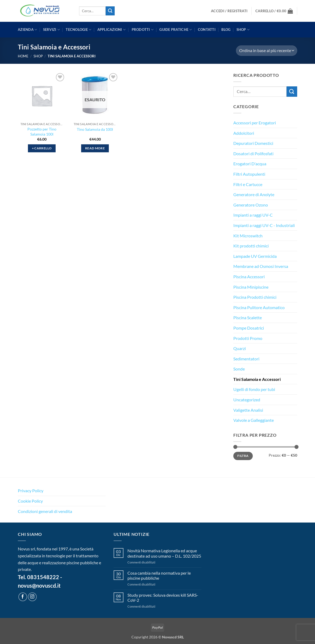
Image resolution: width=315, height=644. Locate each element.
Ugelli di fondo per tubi (254, 389)
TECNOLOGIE (78, 30)
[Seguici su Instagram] (32, 597)
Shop (243, 30)
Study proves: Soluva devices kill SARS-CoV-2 (163, 597)
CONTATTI (207, 30)
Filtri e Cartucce (248, 184)
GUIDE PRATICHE (176, 30)
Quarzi (240, 348)
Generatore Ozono (251, 205)
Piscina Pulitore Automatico (259, 307)
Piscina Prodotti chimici (255, 297)
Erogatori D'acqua (250, 164)
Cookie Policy (30, 501)
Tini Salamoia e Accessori (257, 379)
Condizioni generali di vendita (45, 511)
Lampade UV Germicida (255, 256)
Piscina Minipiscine (251, 287)
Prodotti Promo (248, 338)
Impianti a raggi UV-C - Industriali (264, 225)
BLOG (226, 30)
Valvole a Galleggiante (254, 420)
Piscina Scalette (248, 317)
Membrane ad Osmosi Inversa (261, 266)
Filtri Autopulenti (249, 174)
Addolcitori (244, 133)
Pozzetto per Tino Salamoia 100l (42, 132)
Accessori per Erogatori (255, 123)
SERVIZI (51, 30)
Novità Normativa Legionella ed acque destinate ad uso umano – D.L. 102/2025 (164, 553)
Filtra (243, 456)
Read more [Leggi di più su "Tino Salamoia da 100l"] (95, 148)
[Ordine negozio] (267, 51)
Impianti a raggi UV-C (253, 215)
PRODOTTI (143, 30)
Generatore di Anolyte (254, 194)
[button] (229, 11)
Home (23, 56)
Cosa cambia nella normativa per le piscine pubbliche (159, 575)
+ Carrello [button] (42, 148)
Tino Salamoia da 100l (95, 129)
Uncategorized (247, 400)
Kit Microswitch (248, 236)
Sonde (239, 369)
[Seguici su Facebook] (23, 597)
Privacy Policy (31, 491)
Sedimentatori (246, 359)
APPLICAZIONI (112, 30)
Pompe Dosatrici (249, 328)
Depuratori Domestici (253, 143)
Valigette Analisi (248, 410)
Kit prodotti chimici (251, 246)
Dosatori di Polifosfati (253, 153)
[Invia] (110, 11)
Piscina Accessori (249, 277)
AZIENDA (27, 30)
